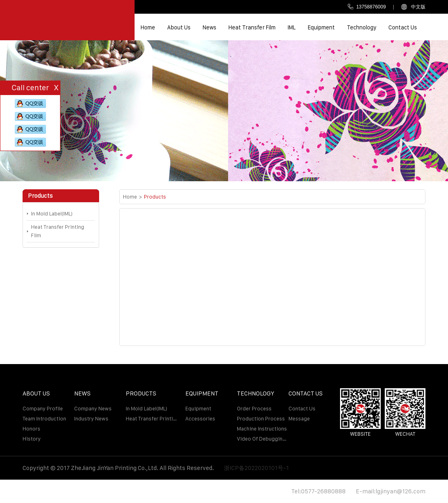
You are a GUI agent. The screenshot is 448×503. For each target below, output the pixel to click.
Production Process (261, 419)
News (209, 27)
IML (292, 27)
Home (148, 27)
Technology (362, 27)
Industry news (91, 419)
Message (299, 419)
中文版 (413, 7)
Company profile (43, 409)
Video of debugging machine (263, 439)
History (32, 439)
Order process (254, 409)
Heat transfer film (252, 27)
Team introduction (44, 419)
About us (179, 27)
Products (155, 197)
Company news (93, 409)
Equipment (321, 27)
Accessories (200, 419)
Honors (31, 429)
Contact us (403, 27)
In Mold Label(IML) (52, 214)
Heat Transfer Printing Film (58, 231)
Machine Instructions (262, 429)
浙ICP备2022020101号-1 (256, 468)
